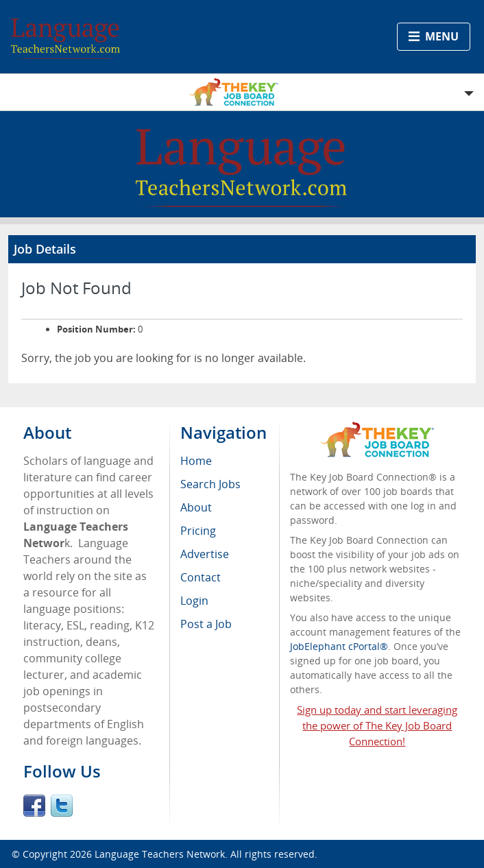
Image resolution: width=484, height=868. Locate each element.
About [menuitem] (196, 507)
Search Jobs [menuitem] (210, 484)
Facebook (34, 806)
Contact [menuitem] (201, 577)
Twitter (62, 806)
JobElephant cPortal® (339, 646)
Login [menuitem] (194, 601)
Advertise (205, 554)
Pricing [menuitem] (198, 531)
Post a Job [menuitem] (206, 624)
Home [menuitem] (196, 461)
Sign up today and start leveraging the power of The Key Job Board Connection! (377, 725)
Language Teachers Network (160, 854)
